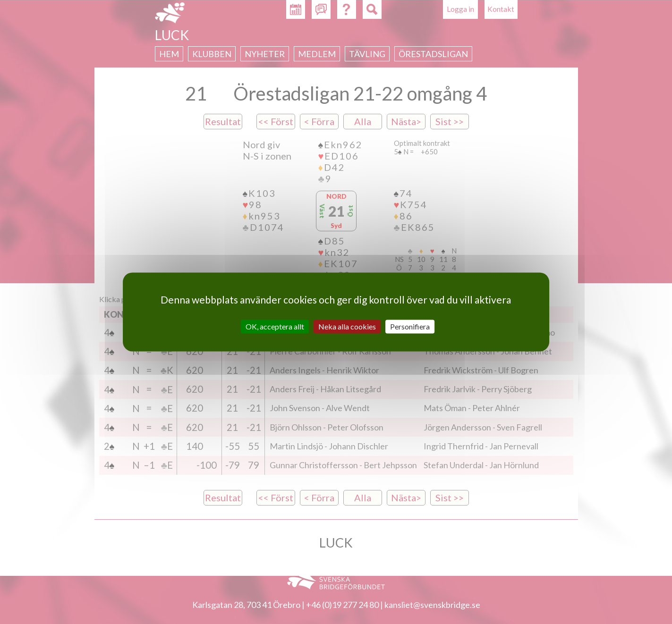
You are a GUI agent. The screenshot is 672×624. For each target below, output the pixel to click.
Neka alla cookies (347, 326)
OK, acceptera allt (275, 326)
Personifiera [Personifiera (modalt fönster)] (410, 326)
